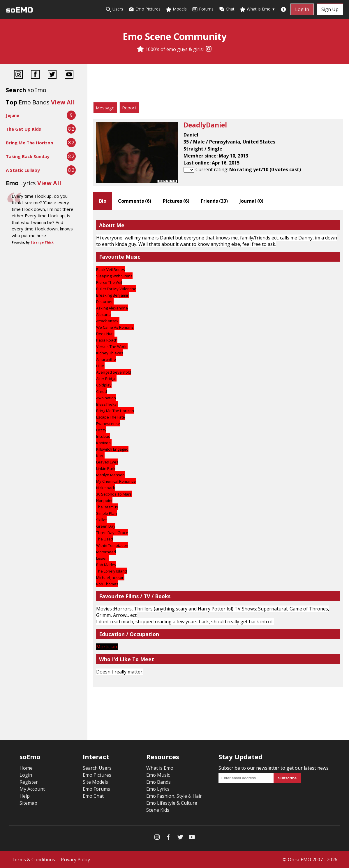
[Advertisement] (218, 85)
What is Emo (258, 9)
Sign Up (330, 9)
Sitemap (28, 803)
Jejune (13, 115)
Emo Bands (158, 782)
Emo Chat (93, 796)
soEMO (19, 10)
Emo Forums (96, 789)
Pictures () (176, 201)
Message (105, 108)
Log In (302, 9)
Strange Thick (42, 242)
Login (26, 775)
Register (29, 782)
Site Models (95, 782)
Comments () (135, 201)
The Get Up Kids (23, 129)
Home (26, 768)
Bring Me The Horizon (29, 143)
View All (63, 102)
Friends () (214, 201)
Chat (227, 9)
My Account (32, 789)
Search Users (97, 768)
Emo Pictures (144, 9)
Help (25, 796)
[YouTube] (69, 75)
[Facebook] (35, 75)
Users (114, 9)
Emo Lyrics (158, 789)
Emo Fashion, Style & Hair (174, 796)
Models (176, 9)
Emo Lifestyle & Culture (172, 803)
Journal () (251, 201)
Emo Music (158, 775)
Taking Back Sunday (28, 156)
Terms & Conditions (33, 860)
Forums (203, 9)
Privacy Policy (75, 860)
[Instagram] (209, 49)
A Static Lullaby (23, 170)
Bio (103, 201)
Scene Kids (158, 810)
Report (129, 108)
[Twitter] (52, 75)
